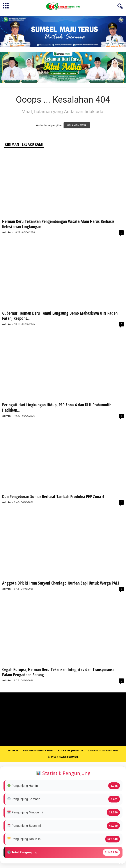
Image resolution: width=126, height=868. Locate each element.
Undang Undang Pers (103, 750)
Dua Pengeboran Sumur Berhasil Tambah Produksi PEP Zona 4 (53, 497)
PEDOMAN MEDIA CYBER (38, 750)
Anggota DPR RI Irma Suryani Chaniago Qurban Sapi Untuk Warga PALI (61, 583)
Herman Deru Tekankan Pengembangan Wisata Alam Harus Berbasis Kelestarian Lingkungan (58, 224)
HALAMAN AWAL (77, 125)
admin (6, 232)
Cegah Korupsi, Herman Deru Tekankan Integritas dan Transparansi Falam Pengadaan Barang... (58, 672)
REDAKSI (13, 750)
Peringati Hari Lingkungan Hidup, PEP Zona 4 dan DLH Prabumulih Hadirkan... (57, 407)
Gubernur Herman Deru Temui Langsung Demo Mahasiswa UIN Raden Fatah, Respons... (60, 316)
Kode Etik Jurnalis (71, 750)
